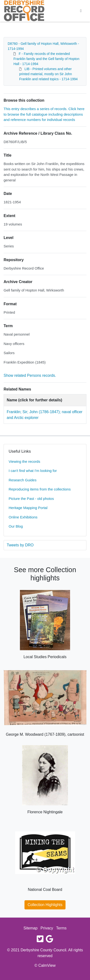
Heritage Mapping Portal (28, 508)
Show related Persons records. (30, 375)
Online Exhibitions (23, 517)
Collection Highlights (45, 905)
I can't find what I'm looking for (33, 471)
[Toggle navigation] (81, 11)
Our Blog (16, 526)
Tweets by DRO (20, 545)
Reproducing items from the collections (40, 489)
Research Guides (23, 480)
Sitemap (31, 928)
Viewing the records (24, 461)
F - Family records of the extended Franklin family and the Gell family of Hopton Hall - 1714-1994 (46, 59)
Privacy (47, 928)
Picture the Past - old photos (31, 499)
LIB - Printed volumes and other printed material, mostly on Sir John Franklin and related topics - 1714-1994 (48, 74)
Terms (61, 928)
